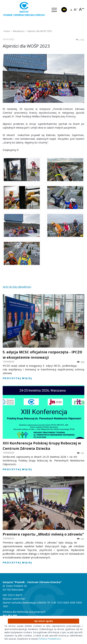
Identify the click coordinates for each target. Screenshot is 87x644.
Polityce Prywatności (50, 639)
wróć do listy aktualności (17, 287)
